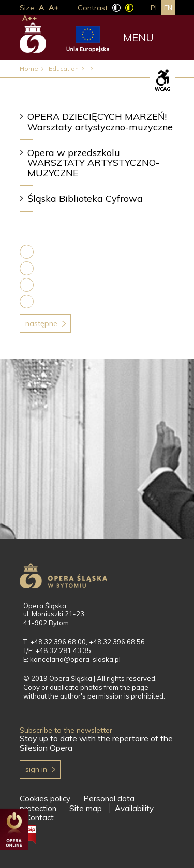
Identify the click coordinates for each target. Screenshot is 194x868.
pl (155, 8)
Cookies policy (45, 799)
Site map (86, 808)
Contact (40, 818)
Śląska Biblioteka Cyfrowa (85, 199)
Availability (134, 808)
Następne (41, 323)
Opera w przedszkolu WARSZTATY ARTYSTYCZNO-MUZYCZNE (93, 163)
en (168, 8)
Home (29, 68)
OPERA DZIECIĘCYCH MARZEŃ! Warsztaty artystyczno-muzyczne (100, 122)
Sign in (36, 769)
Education (64, 68)
